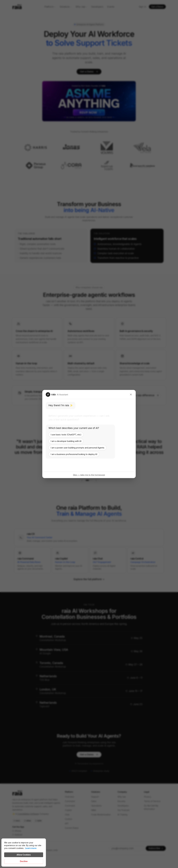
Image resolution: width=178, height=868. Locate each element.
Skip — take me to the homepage (89, 475)
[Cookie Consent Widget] (24, 853)
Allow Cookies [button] (24, 855)
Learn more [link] (31, 848)
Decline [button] (24, 861)
